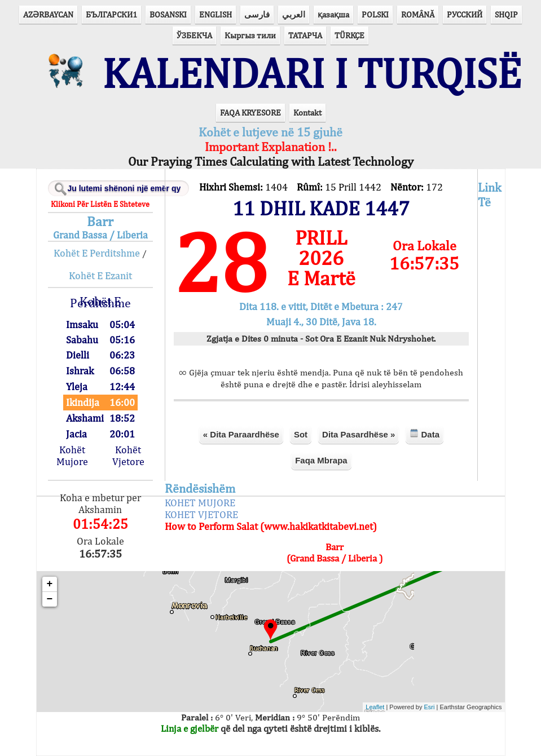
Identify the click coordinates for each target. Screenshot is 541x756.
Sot (301, 434)
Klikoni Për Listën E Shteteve (100, 204)
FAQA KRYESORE (250, 112)
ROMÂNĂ (418, 14)
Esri (430, 707)
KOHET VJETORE (201, 514)
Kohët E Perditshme (97, 253)
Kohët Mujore (72, 456)
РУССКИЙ (465, 14)
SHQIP (506, 14)
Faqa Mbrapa (321, 460)
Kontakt (307, 112)
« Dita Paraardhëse (241, 434)
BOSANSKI (168, 14)
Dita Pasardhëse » (359, 434)
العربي (294, 14)
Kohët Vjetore (128, 456)
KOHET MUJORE (200, 503)
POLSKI (375, 14)
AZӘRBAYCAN (48, 14)
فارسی (257, 14)
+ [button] (50, 584)
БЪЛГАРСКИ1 (111, 14)
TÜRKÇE (349, 35)
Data (425, 434)
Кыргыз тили (250, 35)
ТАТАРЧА (305, 35)
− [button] (50, 599)
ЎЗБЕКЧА (194, 35)
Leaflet (375, 707)
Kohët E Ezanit (100, 275)
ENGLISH (215, 14)
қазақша (333, 14)
